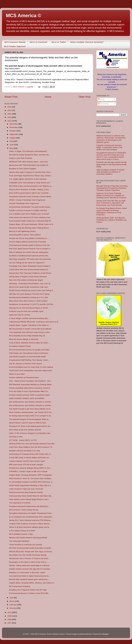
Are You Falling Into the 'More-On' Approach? (27, 263)
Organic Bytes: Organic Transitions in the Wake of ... (30, 325)
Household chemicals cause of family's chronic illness (30, 197)
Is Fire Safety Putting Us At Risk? (22, 531)
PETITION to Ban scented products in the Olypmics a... (31, 186)
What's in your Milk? (17, 374)
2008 (10, 619)
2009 (10, 616)
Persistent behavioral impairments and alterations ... (30, 506)
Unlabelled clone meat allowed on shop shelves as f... (30, 183)
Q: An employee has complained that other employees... (31, 517)
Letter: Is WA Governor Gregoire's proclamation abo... (30, 433)
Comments (103, 104)
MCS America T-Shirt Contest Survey (24, 510)
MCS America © (24, 16)
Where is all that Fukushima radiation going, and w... (30, 527)
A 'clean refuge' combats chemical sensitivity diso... (29, 318)
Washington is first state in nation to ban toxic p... (28, 562)
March (12, 601)
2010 (10, 612)
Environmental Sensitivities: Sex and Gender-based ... (30, 207)
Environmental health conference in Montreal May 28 (30, 221)
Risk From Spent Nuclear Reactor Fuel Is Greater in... (30, 249)
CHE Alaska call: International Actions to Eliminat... (29, 353)
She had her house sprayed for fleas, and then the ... (30, 155)
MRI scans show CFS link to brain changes (26, 465)
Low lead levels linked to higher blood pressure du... (30, 576)
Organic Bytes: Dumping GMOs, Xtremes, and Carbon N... (32, 583)
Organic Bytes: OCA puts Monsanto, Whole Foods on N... (32, 224)
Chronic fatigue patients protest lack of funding (27, 242)
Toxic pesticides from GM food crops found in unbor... (30, 332)
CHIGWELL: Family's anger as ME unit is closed (28, 471)
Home (48, 97)
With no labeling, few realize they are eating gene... (29, 252)
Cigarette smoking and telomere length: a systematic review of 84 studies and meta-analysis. (109, 147)
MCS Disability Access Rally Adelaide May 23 (27, 336)
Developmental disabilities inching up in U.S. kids (28, 297)
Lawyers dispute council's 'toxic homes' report (27, 461)
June (12, 145)
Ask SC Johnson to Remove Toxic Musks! (26, 364)
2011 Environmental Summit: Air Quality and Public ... (30, 350)
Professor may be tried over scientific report (26, 311)
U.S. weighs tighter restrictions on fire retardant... (28, 179)
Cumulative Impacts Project (20, 346)
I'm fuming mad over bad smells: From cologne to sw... (31, 416)
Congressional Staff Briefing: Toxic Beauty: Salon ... (29, 360)
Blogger (105, 634)
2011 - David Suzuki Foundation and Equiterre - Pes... (30, 381)
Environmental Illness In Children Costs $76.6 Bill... (29, 593)
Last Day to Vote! (16, 437)
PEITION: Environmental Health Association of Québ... (31, 548)
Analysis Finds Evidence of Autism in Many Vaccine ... (30, 524)
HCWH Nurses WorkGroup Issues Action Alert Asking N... (32, 290)
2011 (10, 121)
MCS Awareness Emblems (20, 586)
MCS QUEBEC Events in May (21, 534)
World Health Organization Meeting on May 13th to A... (31, 485)
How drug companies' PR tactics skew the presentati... (31, 259)
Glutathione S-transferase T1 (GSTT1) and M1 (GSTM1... (32, 304)
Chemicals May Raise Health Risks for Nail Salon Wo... (31, 496)
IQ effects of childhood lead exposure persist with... (29, 256)
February (13, 605)
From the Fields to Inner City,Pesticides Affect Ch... (29, 391)
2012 (10, 117)
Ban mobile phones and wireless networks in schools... (31, 402)
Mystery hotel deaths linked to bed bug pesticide (28, 538)
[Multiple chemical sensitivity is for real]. (25, 451)
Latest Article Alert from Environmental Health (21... (29, 270)
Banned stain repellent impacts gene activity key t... (29, 579)
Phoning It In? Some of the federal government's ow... (30, 426)
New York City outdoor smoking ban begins (26, 280)
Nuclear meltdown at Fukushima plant (24, 377)
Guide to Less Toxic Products (21, 158)
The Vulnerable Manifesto (19, 541)
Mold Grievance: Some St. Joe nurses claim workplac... (31, 478)
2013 (10, 114)
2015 (10, 107)
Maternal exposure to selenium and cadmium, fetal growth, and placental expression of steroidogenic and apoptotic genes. (111, 139)
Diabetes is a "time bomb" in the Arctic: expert (27, 572)
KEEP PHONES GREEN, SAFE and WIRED (27, 398)
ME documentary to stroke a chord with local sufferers (30, 329)
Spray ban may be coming (19, 315)
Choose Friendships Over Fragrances (24, 203)
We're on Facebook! (39, 42)
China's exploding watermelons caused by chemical (30, 388)
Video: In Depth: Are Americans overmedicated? (28, 151)
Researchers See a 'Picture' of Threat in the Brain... (29, 558)
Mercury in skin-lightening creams (22, 231)
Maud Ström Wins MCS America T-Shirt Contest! (28, 301)
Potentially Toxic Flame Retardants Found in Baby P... (30, 266)
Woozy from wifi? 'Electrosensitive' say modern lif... (29, 165)
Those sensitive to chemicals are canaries (26, 545)
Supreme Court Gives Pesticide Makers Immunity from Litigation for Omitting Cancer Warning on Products (111, 195)
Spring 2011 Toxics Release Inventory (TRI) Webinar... (31, 520)
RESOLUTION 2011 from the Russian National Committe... (32, 444)
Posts (101, 99)
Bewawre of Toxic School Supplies (23, 169)
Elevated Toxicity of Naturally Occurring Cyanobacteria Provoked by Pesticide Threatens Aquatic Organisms (112, 188)
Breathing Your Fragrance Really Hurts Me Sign (28, 590)
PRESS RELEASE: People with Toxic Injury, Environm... (31, 552)
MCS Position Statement (15, 46)
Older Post (85, 97)
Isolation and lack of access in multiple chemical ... (29, 210)
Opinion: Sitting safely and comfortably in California (29, 565)
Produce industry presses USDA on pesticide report (29, 395)
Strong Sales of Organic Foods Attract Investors (28, 277)
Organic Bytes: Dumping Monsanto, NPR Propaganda (30, 475)
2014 (10, 110)
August (13, 138)
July (11, 141)
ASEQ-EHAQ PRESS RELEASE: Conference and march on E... (34, 322)
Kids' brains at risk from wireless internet (25, 430)
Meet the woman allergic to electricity (24, 339)
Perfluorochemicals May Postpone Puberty (26, 492)
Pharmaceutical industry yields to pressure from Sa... (30, 245)
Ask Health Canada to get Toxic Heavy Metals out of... (30, 409)
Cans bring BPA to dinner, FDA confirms (25, 235)
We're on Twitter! (59, 42)
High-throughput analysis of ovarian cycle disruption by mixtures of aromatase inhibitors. (110, 172)
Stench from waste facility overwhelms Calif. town (29, 287)
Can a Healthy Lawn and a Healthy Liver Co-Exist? (29, 214)
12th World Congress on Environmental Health (27, 357)
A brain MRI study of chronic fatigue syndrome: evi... (30, 458)
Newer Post (11, 97)
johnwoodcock (86, 634)
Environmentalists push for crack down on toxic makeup (31, 367)
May (11, 148)
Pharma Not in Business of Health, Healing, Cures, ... (30, 190)
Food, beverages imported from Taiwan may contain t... (31, 176)
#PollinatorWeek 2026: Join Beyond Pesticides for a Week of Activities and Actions (111, 220)
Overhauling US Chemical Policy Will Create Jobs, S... (31, 454)
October (13, 131)
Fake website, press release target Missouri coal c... (30, 499)
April (12, 598)
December (14, 124)
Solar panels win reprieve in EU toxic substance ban (30, 217)
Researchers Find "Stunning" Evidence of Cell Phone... (31, 273)
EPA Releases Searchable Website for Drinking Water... (31, 385)
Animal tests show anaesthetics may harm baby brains (31, 370)
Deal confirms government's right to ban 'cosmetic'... (30, 193)
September (14, 134)
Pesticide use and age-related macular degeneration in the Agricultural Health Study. (112, 164)
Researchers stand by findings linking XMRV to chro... (30, 468)
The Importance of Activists (20, 503)
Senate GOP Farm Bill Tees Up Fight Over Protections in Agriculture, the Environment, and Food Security (111, 203)
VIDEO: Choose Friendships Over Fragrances (27, 200)
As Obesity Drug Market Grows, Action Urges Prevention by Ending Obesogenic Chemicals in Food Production (112, 212)
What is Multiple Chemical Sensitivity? (87, 42)
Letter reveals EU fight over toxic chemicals (26, 489)
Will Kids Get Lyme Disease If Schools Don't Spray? (30, 294)
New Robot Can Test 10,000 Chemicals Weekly (28, 555)
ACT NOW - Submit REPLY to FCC (23, 440)
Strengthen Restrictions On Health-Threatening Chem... (31, 513)
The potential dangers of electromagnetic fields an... (30, 419)
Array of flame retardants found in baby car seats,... (29, 343)
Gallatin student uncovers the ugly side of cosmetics (30, 569)
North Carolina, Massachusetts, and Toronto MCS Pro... (31, 412)
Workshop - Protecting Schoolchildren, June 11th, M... (30, 284)
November (14, 127)
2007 (10, 623)
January (13, 608)
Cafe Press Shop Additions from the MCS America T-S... (31, 447)
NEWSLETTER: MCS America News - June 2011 (29, 162)
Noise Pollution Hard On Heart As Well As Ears (28, 423)
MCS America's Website (15, 42)
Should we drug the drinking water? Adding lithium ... (30, 228)
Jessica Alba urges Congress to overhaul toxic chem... (30, 172)
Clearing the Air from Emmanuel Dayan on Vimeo (29, 308)
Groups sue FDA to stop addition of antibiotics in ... (29, 238)
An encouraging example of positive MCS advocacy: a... (31, 482)
